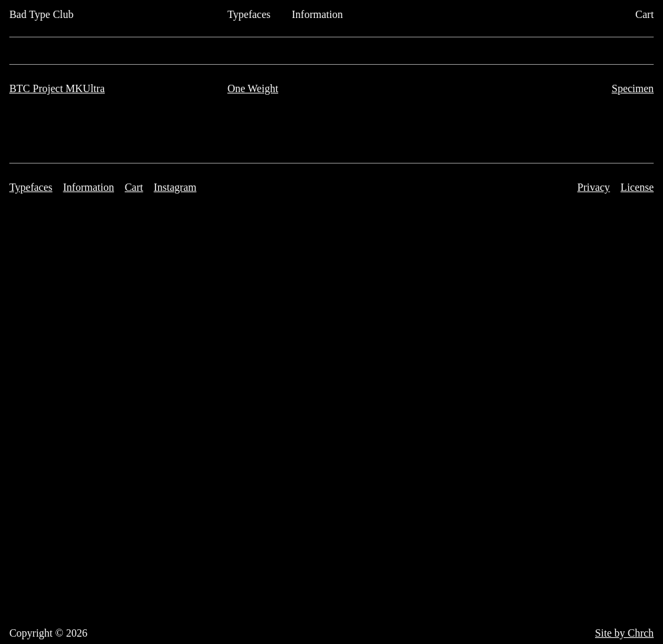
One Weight (253, 88)
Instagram (175, 187)
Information (317, 14)
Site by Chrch (624, 633)
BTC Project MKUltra (57, 88)
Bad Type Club (41, 15)
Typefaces (249, 14)
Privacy (593, 187)
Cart (645, 15)
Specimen (633, 88)
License (637, 187)
